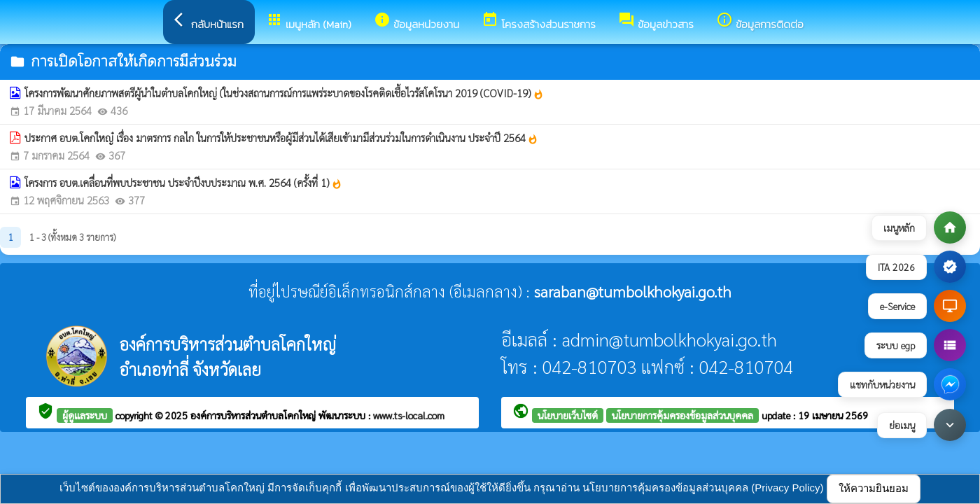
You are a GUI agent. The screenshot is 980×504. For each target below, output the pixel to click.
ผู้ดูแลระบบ (85, 415)
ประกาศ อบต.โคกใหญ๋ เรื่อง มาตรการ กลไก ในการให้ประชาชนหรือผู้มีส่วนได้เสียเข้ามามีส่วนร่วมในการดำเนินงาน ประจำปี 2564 (281, 138)
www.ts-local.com (409, 415)
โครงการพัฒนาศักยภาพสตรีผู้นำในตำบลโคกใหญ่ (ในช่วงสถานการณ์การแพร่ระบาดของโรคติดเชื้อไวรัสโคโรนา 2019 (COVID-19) (284, 93)
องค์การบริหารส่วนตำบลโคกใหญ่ (254, 415)
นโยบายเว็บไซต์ (568, 415)
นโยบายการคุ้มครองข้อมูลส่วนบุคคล (682, 415)
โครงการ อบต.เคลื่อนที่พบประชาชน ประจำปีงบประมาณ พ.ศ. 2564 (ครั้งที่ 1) (183, 183)
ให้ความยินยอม (874, 488)
